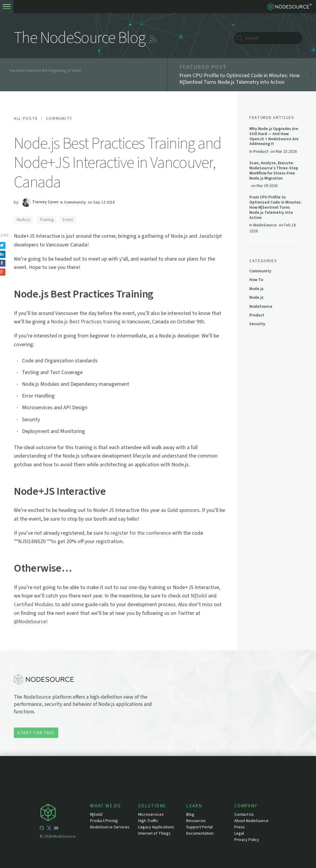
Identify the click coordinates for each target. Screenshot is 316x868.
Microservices (151, 815)
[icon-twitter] (49, 829)
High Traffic (148, 821)
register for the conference (141, 533)
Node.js (24, 220)
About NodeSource (251, 821)
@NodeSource (30, 622)
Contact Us (244, 815)
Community (59, 119)
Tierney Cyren (45, 202)
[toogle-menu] (7, 7)
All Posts (26, 119)
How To (256, 280)
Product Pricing (104, 821)
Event (68, 220)
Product (261, 151)
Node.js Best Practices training (86, 322)
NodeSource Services (110, 827)
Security (257, 324)
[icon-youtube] (56, 829)
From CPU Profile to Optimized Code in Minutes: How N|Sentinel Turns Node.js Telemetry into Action (275, 207)
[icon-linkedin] (63, 829)
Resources (196, 821)
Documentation (200, 833)
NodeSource (265, 225)
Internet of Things (154, 833)
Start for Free (36, 733)
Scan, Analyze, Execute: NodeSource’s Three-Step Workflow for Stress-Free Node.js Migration (274, 171)
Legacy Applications (156, 827)
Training (47, 220)
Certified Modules (34, 605)
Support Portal (199, 827)
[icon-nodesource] (65, 814)
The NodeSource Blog (79, 38)
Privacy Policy (247, 840)
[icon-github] (42, 829)
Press (240, 827)
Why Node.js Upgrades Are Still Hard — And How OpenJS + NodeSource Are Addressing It (274, 136)
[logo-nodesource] (291, 7)
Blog (190, 815)
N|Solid (199, 596)
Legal (239, 833)
